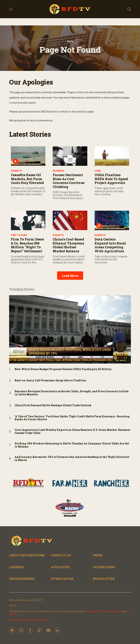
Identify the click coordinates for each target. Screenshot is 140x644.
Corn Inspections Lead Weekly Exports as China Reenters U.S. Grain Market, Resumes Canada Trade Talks (72, 432)
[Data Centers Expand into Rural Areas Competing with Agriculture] (112, 220)
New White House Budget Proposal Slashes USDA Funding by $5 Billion (63, 369)
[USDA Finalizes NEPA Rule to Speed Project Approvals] (112, 156)
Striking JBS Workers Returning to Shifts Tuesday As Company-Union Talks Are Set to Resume (72, 445)
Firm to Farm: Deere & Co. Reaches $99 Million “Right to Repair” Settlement (27, 245)
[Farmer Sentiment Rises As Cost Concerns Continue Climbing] (70, 156)
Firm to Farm (19, 235)
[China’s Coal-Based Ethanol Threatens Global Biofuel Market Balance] (70, 220)
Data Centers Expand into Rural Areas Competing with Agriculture (110, 245)
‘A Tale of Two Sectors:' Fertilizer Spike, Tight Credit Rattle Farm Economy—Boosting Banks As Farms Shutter (72, 418)
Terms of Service (112, 611)
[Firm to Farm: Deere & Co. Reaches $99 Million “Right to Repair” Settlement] (28, 220)
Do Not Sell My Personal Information (29, 620)
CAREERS (16, 567)
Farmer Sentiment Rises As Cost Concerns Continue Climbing (69, 181)
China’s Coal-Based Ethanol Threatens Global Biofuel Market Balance (68, 245)
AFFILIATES (60, 567)
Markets (16, 171)
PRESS (98, 555)
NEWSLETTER (104, 579)
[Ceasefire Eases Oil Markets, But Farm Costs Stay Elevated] (28, 156)
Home (70, 41)
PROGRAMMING (22, 579)
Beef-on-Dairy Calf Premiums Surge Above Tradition (50, 381)
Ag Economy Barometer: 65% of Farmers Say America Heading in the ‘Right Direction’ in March (72, 459)
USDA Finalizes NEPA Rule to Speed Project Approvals (111, 179)
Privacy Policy (94, 611)
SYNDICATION (62, 579)
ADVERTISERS (104, 567)
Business (58, 171)
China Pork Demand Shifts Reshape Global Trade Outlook (53, 405)
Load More (70, 276)
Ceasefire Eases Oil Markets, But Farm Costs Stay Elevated (27, 179)
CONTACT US (61, 555)
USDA (98, 171)
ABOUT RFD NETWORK (27, 555)
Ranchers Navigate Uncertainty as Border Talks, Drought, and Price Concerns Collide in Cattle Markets (72, 393)
